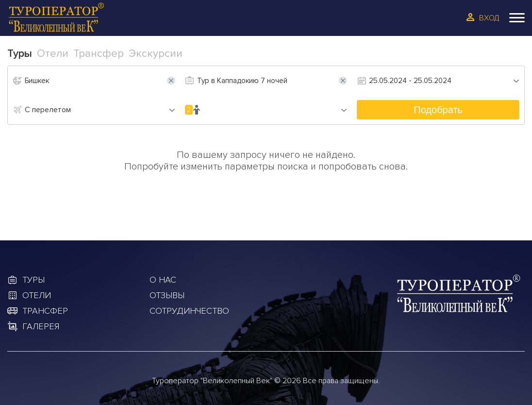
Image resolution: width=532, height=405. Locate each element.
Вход (489, 18)
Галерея (41, 326)
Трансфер (45, 311)
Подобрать (438, 110)
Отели (37, 295)
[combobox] (100, 110)
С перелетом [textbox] (48, 110)
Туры (33, 280)
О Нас (163, 280)
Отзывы (167, 295)
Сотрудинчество (189, 311)
